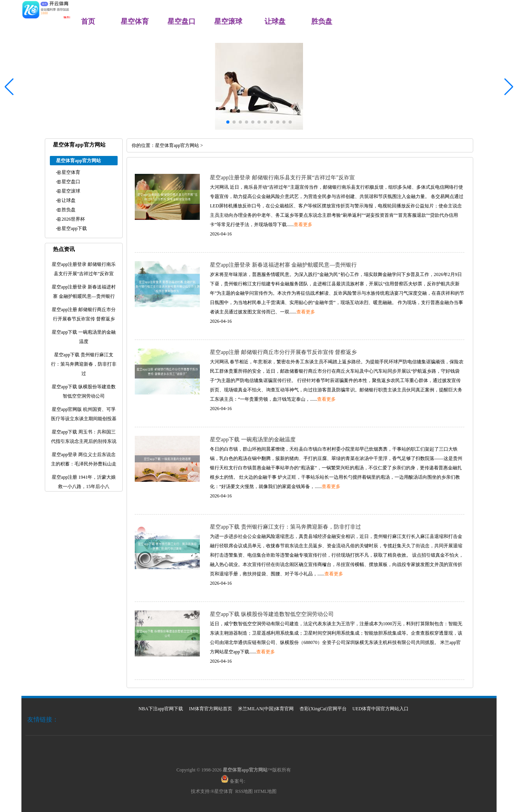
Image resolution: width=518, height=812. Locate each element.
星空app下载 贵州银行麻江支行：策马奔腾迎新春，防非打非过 (285, 527)
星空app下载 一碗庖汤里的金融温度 (253, 440)
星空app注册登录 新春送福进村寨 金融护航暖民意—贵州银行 (283, 265)
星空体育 (135, 21)
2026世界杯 (73, 219)
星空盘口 (181, 21)
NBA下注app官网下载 (161, 709)
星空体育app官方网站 (177, 145)
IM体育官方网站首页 (211, 709)
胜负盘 (322, 21)
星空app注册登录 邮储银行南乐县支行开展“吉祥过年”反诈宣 (282, 178)
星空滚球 (228, 21)
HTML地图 (265, 791)
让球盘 (275, 21)
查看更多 (303, 225)
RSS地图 (244, 791)
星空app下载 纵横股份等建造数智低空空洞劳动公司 (272, 614)
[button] (509, 87)
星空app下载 (74, 228)
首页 (88, 21)
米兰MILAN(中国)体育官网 (266, 709)
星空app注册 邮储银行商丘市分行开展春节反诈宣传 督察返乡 (283, 352)
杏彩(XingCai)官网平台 (323, 709)
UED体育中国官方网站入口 (381, 709)
